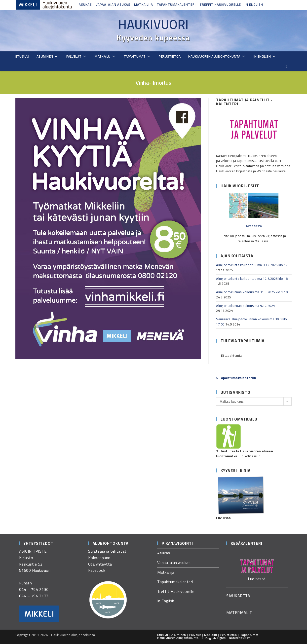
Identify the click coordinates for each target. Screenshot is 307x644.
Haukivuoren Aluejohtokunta (178, 638)
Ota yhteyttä (100, 564)
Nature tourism (240, 638)
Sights (221, 638)
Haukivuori (153, 24)
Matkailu (211, 635)
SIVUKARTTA (238, 596)
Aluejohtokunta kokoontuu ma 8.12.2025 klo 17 (252, 265)
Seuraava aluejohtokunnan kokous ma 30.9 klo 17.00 (252, 322)
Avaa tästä (254, 226)
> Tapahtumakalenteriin (236, 378)
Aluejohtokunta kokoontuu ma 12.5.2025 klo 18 (252, 279)
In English (254, 4)
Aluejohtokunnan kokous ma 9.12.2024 (246, 306)
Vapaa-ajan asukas (113, 4)
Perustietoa (229, 635)
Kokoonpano (99, 558)
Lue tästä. (257, 579)
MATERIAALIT (239, 612)
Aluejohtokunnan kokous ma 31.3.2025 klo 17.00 (253, 292)
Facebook (97, 570)
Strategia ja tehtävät (107, 551)
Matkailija (144, 4)
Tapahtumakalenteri (176, 4)
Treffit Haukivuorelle (220, 4)
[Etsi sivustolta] (286, 66)
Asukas (85, 4)
